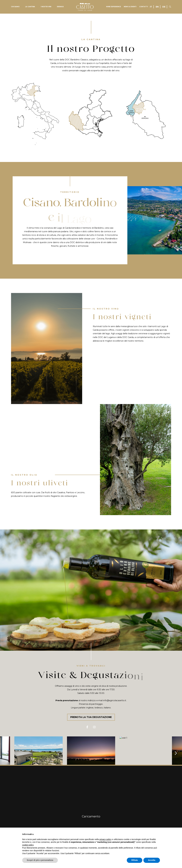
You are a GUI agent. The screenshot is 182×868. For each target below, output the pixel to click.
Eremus (60, 7)
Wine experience (114, 7)
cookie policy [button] (28, 845)
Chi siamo (15, 7)
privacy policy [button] (105, 839)
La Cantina (30, 7)
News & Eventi (130, 7)
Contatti (144, 7)
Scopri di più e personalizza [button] (40, 860)
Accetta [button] (152, 860)
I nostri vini (46, 7)
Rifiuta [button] (135, 860)
